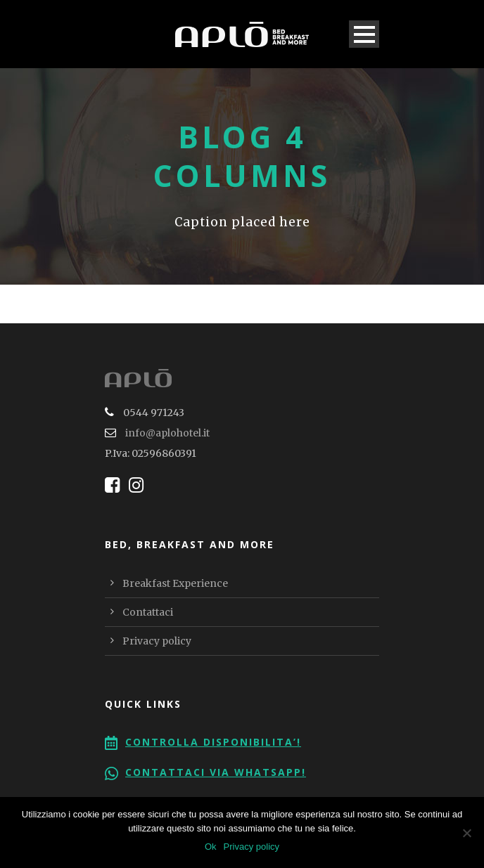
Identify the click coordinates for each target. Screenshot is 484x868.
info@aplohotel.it (167, 433)
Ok (211, 847)
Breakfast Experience (175, 583)
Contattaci (148, 612)
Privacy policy (157, 641)
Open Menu (364, 34)
